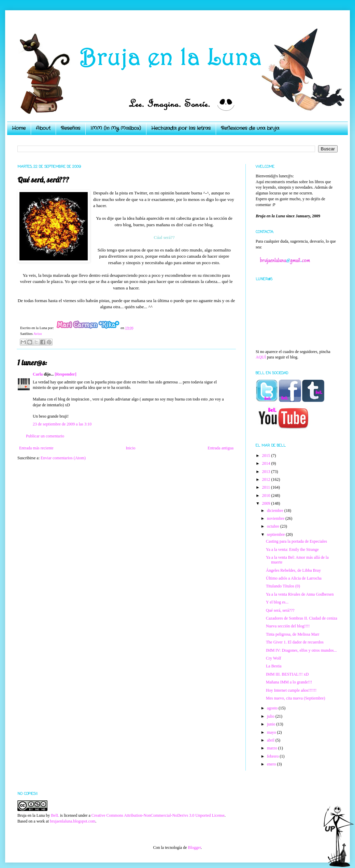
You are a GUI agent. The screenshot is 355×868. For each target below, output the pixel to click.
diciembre (276, 511)
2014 (267, 463)
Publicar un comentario (45, 436)
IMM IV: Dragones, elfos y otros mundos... (301, 650)
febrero (273, 756)
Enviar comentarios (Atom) (63, 458)
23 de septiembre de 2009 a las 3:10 (62, 424)
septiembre (276, 534)
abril (271, 740)
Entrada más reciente (36, 448)
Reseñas (70, 128)
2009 (267, 503)
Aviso (38, 334)
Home (19, 128)
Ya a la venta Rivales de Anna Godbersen (300, 594)
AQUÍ (261, 357)
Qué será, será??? (280, 610)
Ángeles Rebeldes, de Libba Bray (293, 570)
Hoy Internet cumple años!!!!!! (291, 690)
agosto (273, 708)
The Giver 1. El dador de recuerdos (295, 642)
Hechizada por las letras (181, 128)
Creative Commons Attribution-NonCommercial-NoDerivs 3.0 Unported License (158, 815)
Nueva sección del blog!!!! (288, 626)
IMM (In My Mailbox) (116, 128)
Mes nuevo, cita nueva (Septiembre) (296, 698)
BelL (55, 815)
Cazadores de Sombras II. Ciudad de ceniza (302, 618)
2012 (267, 479)
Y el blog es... (277, 602)
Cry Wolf (273, 658)
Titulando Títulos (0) (283, 586)
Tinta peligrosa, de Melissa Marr (293, 634)
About (43, 128)
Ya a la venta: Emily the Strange (292, 550)
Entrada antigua (221, 448)
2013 (267, 472)
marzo (273, 748)
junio (272, 724)
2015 (267, 456)
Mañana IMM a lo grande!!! (289, 682)
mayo (272, 732)
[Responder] (65, 374)
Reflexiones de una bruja (250, 128)
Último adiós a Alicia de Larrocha (294, 578)
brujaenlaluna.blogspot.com (73, 821)
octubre (274, 526)
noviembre (276, 518)
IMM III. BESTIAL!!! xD (287, 674)
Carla (38, 374)
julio (271, 716)
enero (272, 764)
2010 (267, 496)
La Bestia (274, 666)
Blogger (194, 847)
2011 (267, 487)
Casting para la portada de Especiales (296, 541)
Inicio (130, 448)
